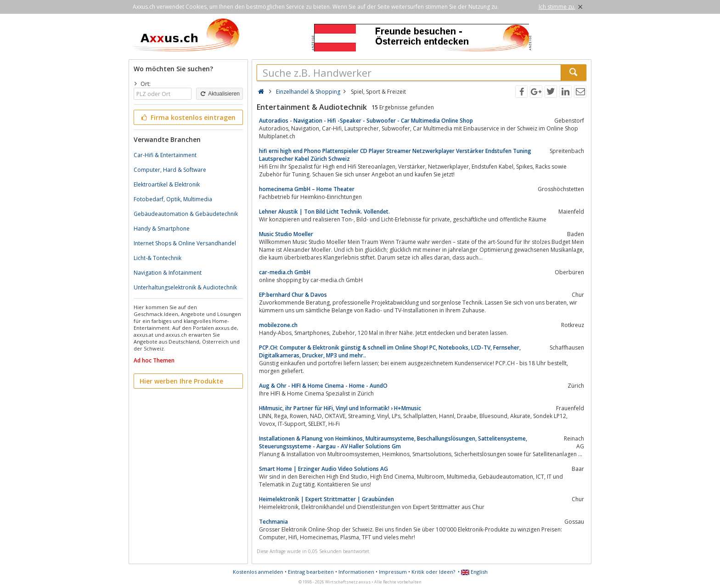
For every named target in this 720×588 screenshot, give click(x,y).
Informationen (356, 572)
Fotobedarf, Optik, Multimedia (173, 199)
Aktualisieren (219, 94)
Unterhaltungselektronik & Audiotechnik (185, 287)
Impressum (393, 572)
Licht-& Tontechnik (157, 258)
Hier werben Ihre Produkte (181, 381)
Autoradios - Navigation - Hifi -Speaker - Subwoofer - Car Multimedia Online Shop (366, 121)
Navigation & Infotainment (168, 273)
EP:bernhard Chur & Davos (293, 295)
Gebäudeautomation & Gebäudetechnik (186, 214)
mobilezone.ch (278, 325)
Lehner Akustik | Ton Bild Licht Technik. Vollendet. (324, 212)
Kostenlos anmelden (258, 572)
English (474, 572)
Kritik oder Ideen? (433, 572)
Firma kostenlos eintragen (188, 117)
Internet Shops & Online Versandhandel (185, 243)
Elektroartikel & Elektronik (167, 184)
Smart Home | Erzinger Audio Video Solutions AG (323, 469)
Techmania (273, 522)
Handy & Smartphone (162, 229)
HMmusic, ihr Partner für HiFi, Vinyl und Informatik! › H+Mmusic (340, 408)
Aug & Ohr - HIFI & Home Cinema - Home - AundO (323, 386)
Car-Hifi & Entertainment (165, 155)
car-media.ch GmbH (285, 272)
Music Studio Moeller (286, 234)
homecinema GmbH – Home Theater (307, 189)
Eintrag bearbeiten (311, 572)
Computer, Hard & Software (170, 170)
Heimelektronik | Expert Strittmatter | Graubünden (326, 499)
